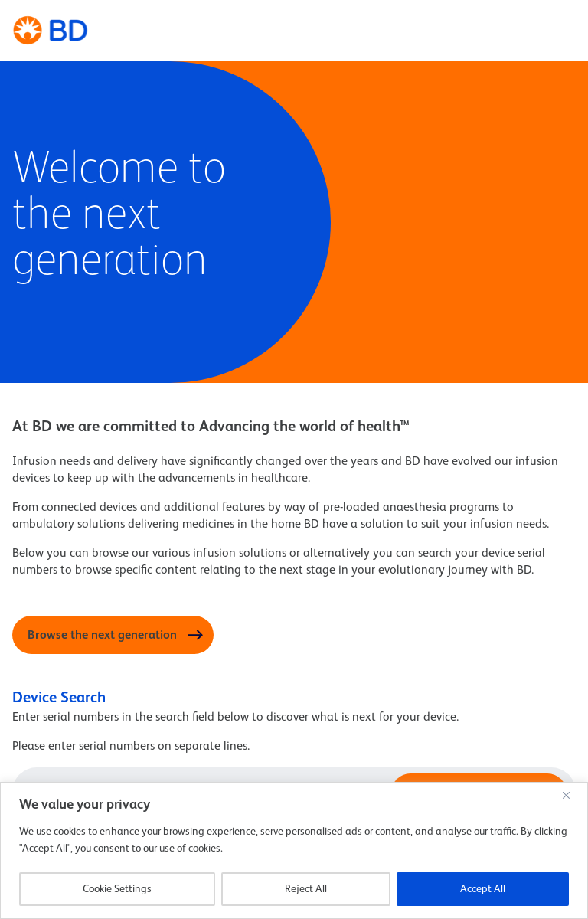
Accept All (483, 889)
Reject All (306, 889)
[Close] (572, 795)
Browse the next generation (102, 636)
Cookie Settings (117, 889)
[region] (294, 850)
